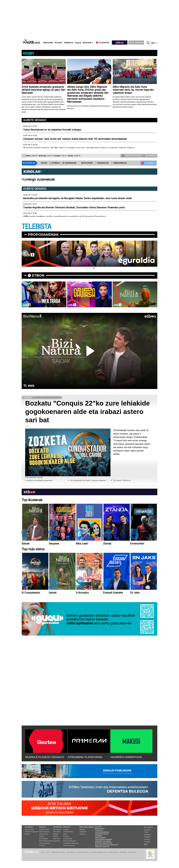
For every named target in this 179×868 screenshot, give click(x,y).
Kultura (56, 836)
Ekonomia (57, 832)
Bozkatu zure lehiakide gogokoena (40, 480)
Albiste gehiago (35, 120)
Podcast (42, 845)
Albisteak (48, 43)
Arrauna (66, 836)
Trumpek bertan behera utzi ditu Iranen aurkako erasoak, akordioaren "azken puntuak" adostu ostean (79, 148)
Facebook (147, 830)
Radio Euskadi (44, 832)
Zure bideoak (149, 156)
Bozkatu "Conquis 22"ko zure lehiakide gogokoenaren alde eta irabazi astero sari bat (87, 412)
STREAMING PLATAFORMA (85, 757)
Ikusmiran (57, 839)
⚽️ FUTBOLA (55, 163)
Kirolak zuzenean (69, 845)
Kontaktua (123, 852)
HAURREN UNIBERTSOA (126, 757)
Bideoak (27, 834)
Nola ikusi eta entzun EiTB (106, 845)
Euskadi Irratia (44, 829)
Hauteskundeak (102, 832)
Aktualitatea (57, 829)
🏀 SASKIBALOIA (69, 163)
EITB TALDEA (136, 43)
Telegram (147, 837)
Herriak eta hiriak (103, 841)
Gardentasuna (113, 852)
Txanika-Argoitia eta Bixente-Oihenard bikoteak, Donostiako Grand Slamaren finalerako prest (74, 207)
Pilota (65, 834)
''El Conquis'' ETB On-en (122, 480)
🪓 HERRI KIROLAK (119, 163)
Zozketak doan (102, 834)
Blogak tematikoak (104, 843)
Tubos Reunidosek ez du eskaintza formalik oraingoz (52, 130)
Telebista (68, 43)
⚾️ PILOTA (43, 163)
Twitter (146, 832)
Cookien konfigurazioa (99, 852)
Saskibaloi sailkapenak (71, 843)
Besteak (87, 43)
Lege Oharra (71, 852)
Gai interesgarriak (104, 839)
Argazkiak (83, 832)
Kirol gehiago (68, 839)
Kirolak (58, 43)
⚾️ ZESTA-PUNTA (86, 163)
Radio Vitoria (44, 834)
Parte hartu (101, 838)
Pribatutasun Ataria (58, 852)
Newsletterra (148, 827)
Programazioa (29, 829)
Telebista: (29, 827)
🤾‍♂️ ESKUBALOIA (102, 163)
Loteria (98, 836)
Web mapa (132, 852)
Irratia (78, 43)
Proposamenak (43, 235)
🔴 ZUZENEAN (147, 163)
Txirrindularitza (68, 832)
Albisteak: (58, 827)
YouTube (147, 842)
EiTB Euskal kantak (46, 841)
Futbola (66, 829)
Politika (56, 834)
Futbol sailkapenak (70, 841)
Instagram (147, 835)
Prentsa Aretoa (102, 847)
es (156, 43)
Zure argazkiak (130, 156)
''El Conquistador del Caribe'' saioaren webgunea (88, 480)
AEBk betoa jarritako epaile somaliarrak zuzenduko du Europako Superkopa (64, 217)
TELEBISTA (36, 227)
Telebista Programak (31, 832)
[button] (85, 268)
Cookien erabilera (83, 852)
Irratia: (42, 827)
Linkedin (147, 839)
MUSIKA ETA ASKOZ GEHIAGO (45, 757)
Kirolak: (67, 827)
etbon (38, 275)
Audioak (82, 834)
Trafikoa (99, 830)
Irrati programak (45, 843)
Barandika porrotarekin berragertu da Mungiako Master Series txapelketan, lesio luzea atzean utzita (77, 198)
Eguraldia (56, 841)
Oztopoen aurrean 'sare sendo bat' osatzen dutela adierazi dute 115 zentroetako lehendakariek (75, 139)
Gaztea (42, 836)
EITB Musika (43, 839)
